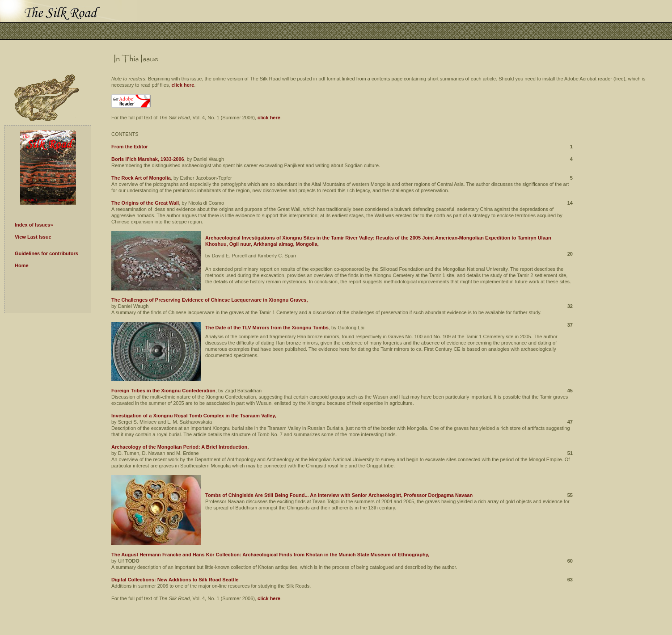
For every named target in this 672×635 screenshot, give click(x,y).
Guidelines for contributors (46, 253)
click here (183, 85)
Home (22, 265)
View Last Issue (33, 237)
